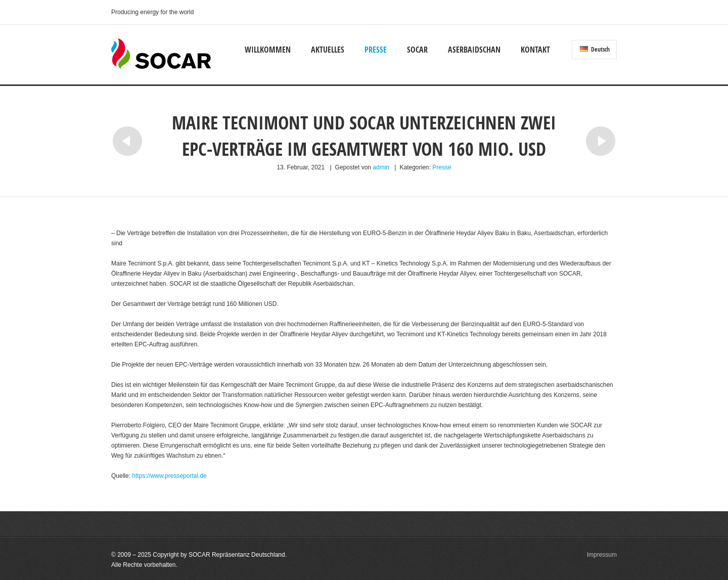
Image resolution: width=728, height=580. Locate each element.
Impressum (602, 555)
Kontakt (535, 50)
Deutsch (595, 49)
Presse (376, 50)
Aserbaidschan (474, 50)
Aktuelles (328, 50)
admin (381, 167)
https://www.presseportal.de (169, 476)
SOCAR (417, 50)
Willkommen (268, 50)
